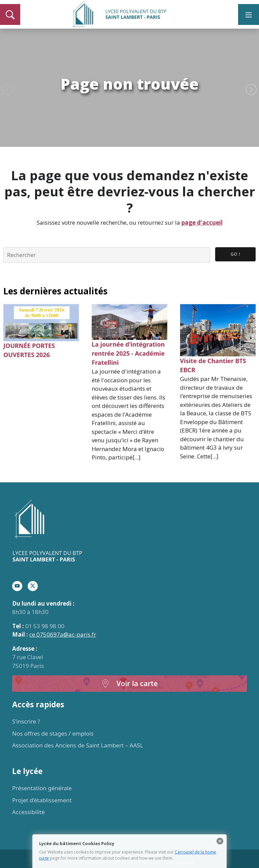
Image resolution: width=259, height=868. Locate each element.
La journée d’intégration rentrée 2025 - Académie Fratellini (128, 353)
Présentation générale (42, 788)
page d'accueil (202, 222)
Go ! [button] (235, 254)
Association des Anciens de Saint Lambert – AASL (78, 745)
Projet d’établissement (42, 800)
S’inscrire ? (26, 721)
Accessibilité (28, 812)
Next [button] (251, 90)
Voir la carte (129, 684)
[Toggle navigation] (249, 14)
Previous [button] (8, 90)
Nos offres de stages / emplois (53, 733)
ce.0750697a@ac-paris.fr (63, 634)
